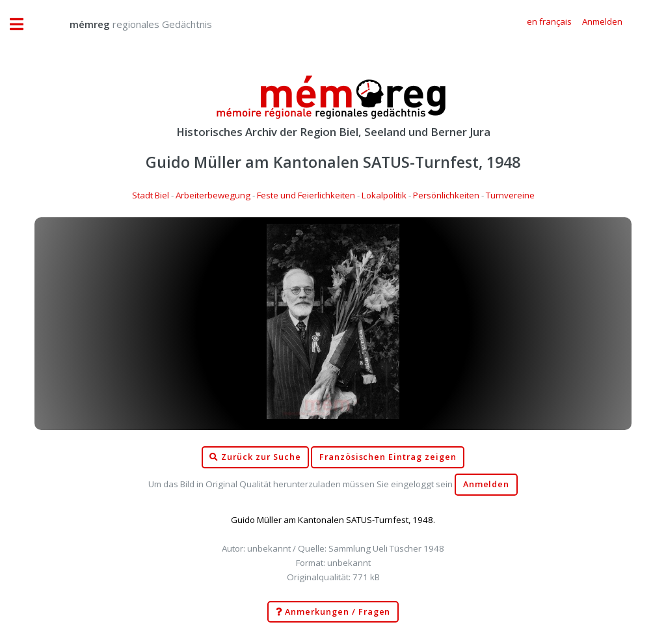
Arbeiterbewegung (213, 195)
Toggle (23, 24)
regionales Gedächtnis (128, 24)
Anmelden (486, 484)
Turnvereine (510, 195)
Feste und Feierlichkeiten (306, 195)
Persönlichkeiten (446, 195)
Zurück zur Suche (255, 457)
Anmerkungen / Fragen (333, 612)
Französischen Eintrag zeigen (388, 457)
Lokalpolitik (384, 195)
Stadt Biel (151, 195)
